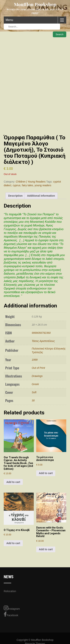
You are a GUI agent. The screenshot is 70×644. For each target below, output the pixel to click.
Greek (35, 384)
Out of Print (38, 368)
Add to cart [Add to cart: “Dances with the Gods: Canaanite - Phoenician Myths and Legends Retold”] (46, 549)
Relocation (10, 591)
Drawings (37, 376)
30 (33, 400)
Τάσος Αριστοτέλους (43, 341)
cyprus (17, 185)
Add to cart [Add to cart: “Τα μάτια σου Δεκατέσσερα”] (46, 473)
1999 (35, 360)
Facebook (11, 614)
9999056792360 (41, 333)
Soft (34, 392)
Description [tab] (15, 196)
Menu (9, 20)
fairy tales (27, 185)
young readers (43, 185)
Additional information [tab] (41, 196)
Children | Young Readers (31, 182)
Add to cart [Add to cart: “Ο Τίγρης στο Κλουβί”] (13, 543)
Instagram (12, 608)
